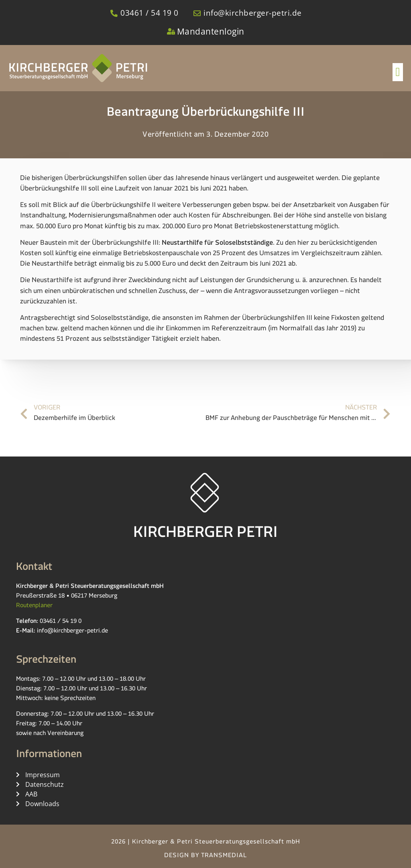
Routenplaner (34, 607)
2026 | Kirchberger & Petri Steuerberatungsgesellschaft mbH (206, 843)
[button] (398, 72)
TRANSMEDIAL (224, 857)
